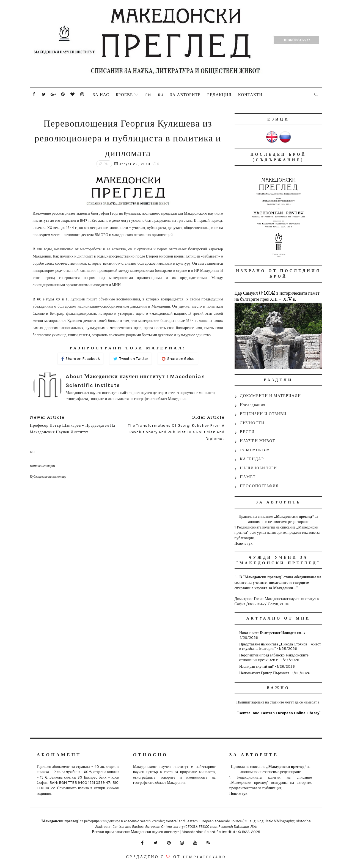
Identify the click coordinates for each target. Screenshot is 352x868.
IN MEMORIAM (255, 450)
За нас (101, 95)
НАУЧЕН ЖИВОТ (258, 441)
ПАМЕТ (248, 477)
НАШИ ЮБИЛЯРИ (259, 468)
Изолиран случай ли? (257, 666)
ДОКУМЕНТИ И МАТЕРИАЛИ (271, 396)
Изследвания (253, 405)
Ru (161, 95)
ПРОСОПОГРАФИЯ (259, 486)
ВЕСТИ (247, 432)
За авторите (185, 95)
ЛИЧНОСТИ (252, 423)
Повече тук (244, 543)
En (148, 95)
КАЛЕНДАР (252, 459)
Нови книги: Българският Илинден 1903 (272, 633)
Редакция (219, 95)
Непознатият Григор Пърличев (264, 673)
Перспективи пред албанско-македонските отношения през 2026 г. (274, 658)
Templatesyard (204, 857)
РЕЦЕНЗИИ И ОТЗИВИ (263, 414)
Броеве (124, 95)
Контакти (250, 95)
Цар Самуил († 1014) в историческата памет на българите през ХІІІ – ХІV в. (277, 296)
